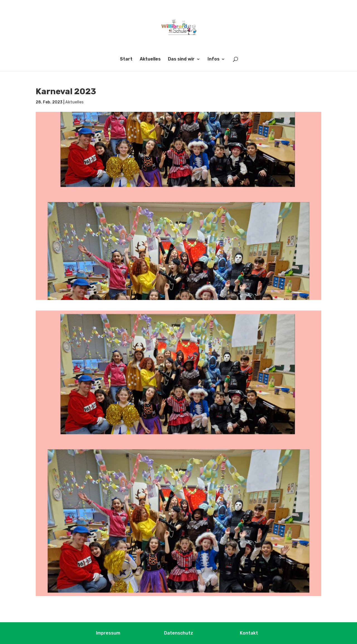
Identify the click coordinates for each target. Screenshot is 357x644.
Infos (214, 59)
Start (126, 59)
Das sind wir (181, 59)
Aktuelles (150, 59)
